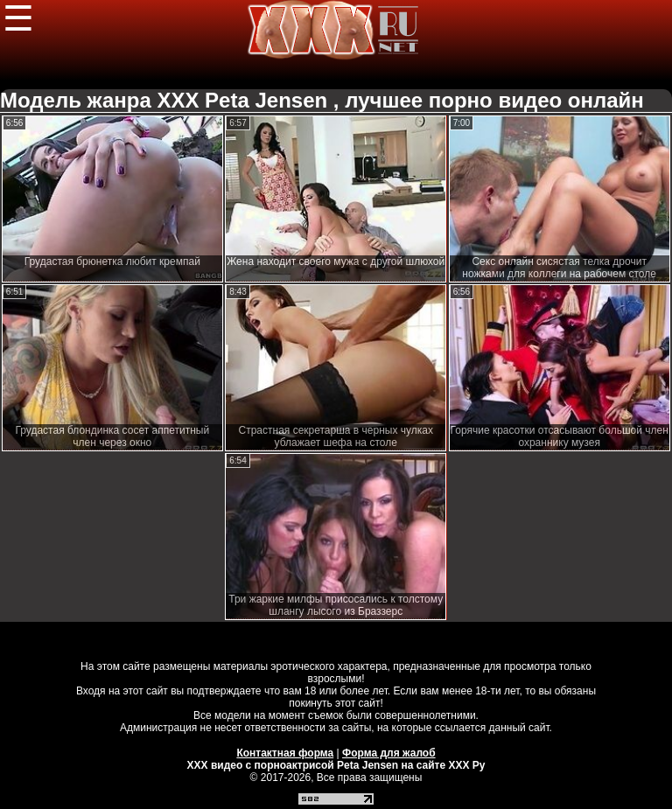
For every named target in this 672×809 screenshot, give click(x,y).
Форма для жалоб (389, 753)
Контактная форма (285, 753)
